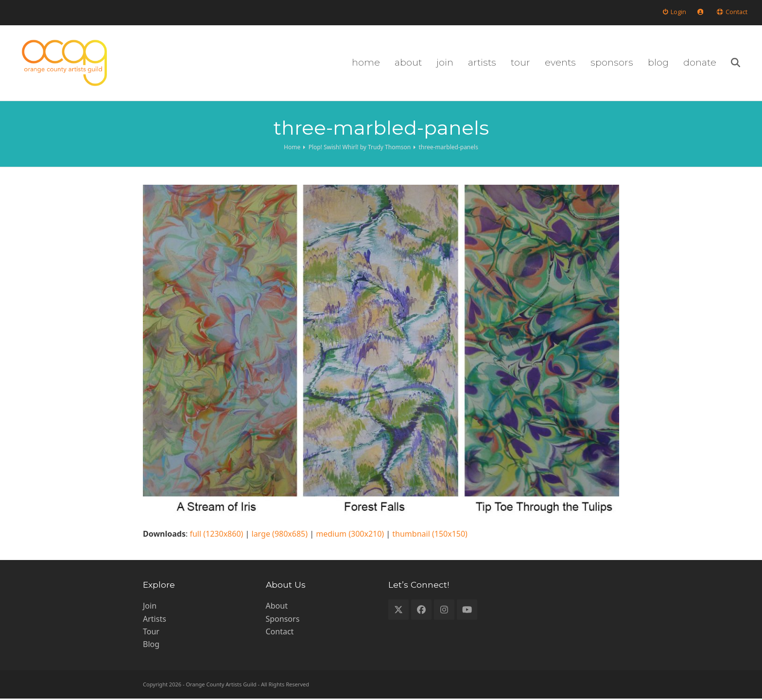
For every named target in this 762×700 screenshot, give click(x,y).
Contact (280, 633)
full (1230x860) (216, 535)
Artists (155, 620)
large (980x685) (280, 535)
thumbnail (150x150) (430, 535)
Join (150, 607)
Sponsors (283, 620)
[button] (743, 64)
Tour (151, 633)
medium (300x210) (350, 535)
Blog (151, 646)
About (277, 607)
